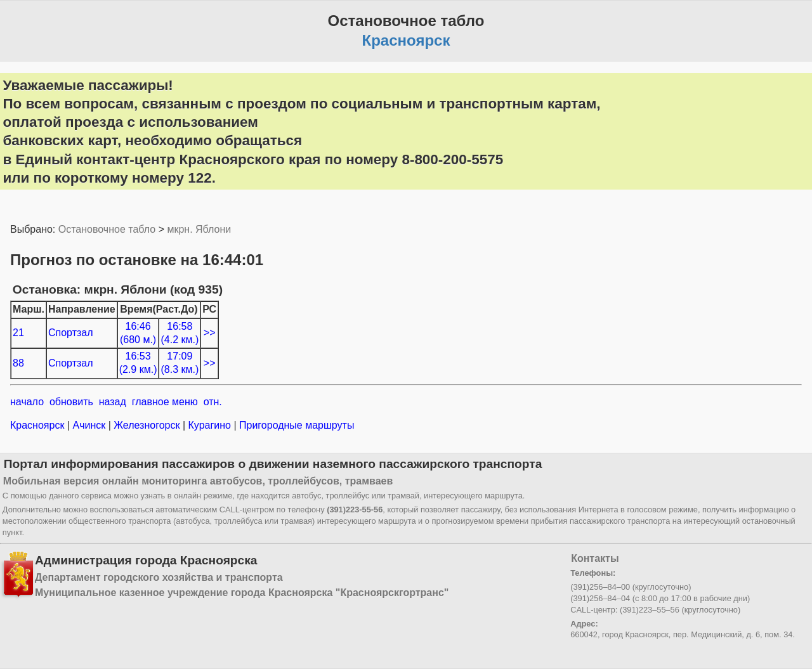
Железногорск (147, 425)
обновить (71, 402)
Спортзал (71, 333)
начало (27, 402)
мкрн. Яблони (199, 229)
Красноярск (39, 425)
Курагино (209, 425)
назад (113, 402)
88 (18, 363)
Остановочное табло (107, 229)
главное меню (165, 402)
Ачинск (89, 425)
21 (18, 333)
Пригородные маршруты (296, 425)
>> (210, 333)
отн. (213, 402)
